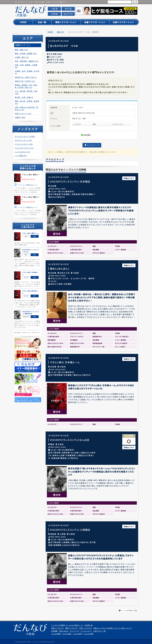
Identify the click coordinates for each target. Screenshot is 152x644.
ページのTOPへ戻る (128, 610)
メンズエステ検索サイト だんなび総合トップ (67, 625)
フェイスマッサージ (24, 148)
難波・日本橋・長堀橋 (26, 53)
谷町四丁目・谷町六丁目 (26, 77)
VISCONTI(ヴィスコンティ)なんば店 (70, 439)
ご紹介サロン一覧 (99, 630)
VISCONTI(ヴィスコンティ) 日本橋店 (70, 181)
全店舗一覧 (89, 625)
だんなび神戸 (78, 633)
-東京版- (68, 9)
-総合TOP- (68, 14)
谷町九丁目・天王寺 (25, 81)
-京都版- (55, 14)
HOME (50, 32)
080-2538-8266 (56, 62)
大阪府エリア (23, 45)
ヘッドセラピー (22, 152)
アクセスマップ (92, 144)
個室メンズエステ (72, 627)
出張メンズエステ (86, 627)
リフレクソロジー (24, 144)
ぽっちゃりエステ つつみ (64, 46)
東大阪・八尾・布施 (24, 97)
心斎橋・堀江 (22, 57)
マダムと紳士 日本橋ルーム (65, 362)
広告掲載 (54, 630)
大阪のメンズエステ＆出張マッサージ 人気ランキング (112, 627)
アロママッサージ (23, 140)
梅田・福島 (21, 50)
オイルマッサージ (25, 136)
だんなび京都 (88, 633)
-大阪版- (55, 9)
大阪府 (20, 117)
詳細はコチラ (129, 177)
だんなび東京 (67, 633)
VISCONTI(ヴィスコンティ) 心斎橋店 (70, 529)
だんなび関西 (56, 633)
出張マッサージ (23, 114)
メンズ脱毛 (21, 156)
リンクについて (86, 630)
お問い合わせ (64, 630)
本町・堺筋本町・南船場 (27, 61)
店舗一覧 (60, 32)
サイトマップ (74, 630)
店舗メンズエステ (57, 627)
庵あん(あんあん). (60, 268)
